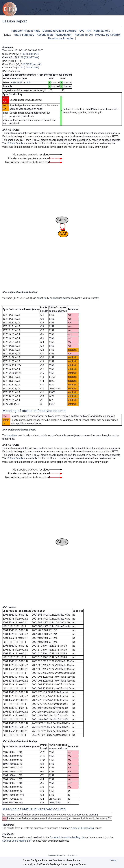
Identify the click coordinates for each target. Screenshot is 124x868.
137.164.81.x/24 (30, 54)
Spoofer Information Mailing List (67, 837)
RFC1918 (17, 83)
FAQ (82, 31)
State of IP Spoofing (83, 828)
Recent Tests (45, 35)
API (89, 31)
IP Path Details (15, 143)
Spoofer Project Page (26, 31)
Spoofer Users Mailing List (17, 841)
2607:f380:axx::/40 (31, 64)
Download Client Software (59, 31)
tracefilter (12, 435)
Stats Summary (24, 35)
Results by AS (84, 35)
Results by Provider (61, 38)
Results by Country (108, 35)
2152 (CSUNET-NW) (28, 57)
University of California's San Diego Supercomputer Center (54, 864)
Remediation (64, 35)
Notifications (102, 31)
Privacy (114, 860)
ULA (28, 83)
